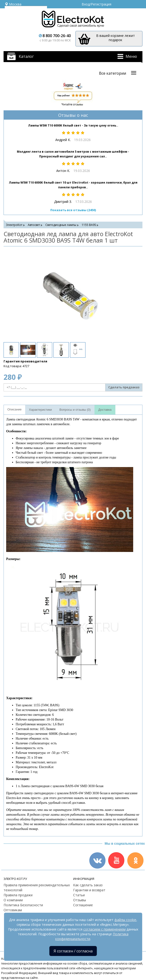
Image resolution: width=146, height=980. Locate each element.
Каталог (26, 56)
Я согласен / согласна (73, 951)
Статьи (79, 895)
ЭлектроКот (14, 225)
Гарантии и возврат (89, 890)
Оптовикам (13, 910)
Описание (14, 409)
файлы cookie (125, 920)
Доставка (105, 410)
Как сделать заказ (88, 885)
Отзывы (80, 900)
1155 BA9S (89, 225)
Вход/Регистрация (97, 4)
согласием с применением (104, 929)
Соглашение (83, 905)
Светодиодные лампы (61, 225)
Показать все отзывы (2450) (73, 210)
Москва (13, 4)
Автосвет (34, 225)
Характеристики (40, 410)
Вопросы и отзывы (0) (75, 410)
